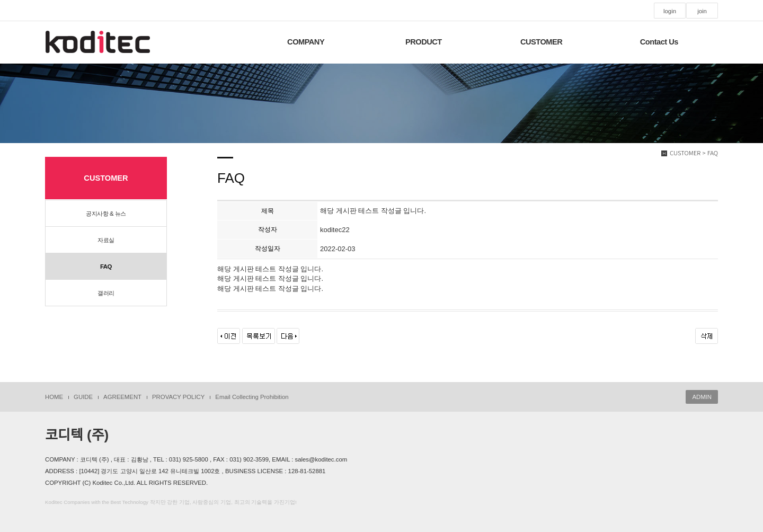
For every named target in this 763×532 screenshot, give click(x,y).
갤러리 (106, 293)
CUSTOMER (541, 42)
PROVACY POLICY (178, 397)
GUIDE (83, 397)
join (702, 11)
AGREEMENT (122, 397)
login (670, 11)
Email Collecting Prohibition (252, 397)
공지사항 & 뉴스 (106, 214)
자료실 (106, 240)
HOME (54, 397)
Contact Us (659, 42)
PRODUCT (424, 42)
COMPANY (306, 42)
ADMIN (702, 397)
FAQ (106, 267)
